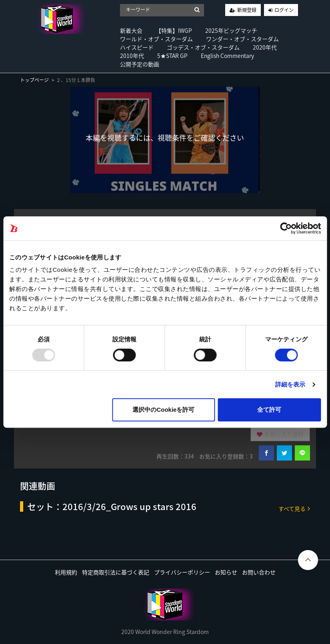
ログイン (284, 10)
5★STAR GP (172, 56)
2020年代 (265, 47)
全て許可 (269, 410)
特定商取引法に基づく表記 (116, 572)
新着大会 (131, 30)
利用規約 (66, 572)
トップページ (34, 80)
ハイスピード (137, 47)
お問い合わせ (259, 572)
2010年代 (132, 56)
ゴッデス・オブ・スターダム (203, 47)
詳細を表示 (290, 384)
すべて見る (294, 508)
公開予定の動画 (140, 64)
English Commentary (227, 56)
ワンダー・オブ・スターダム (242, 39)
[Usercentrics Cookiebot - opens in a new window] (286, 228)
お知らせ (226, 572)
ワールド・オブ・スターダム (156, 39)
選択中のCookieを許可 (163, 410)
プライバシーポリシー (182, 572)
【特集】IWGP (174, 30)
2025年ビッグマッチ (231, 30)
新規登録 (247, 10)
